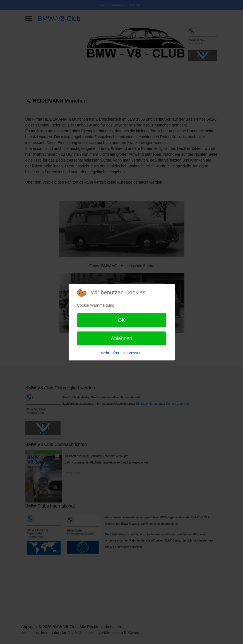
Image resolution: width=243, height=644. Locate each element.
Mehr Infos (110, 353)
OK (121, 320)
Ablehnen (121, 338)
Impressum (133, 353)
